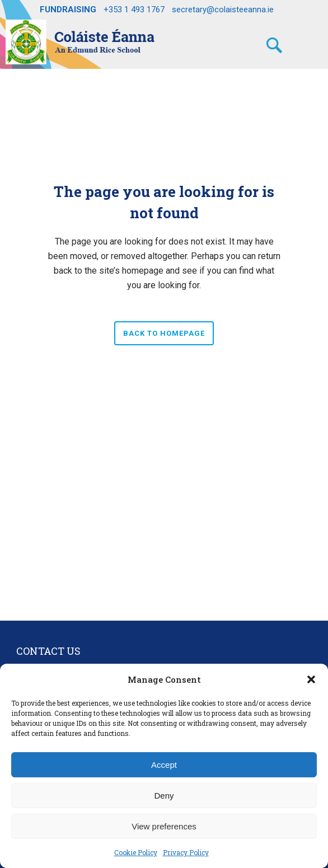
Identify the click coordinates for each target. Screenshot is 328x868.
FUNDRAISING (68, 10)
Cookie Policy (136, 852)
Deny (164, 796)
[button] (311, 679)
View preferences (164, 826)
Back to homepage (164, 333)
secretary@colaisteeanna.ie (223, 10)
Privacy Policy (186, 852)
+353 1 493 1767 (134, 10)
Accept (164, 765)
